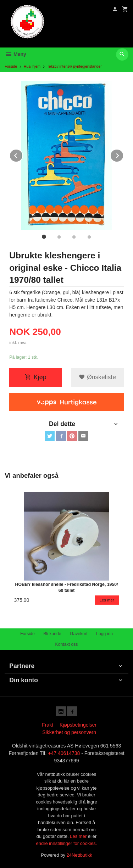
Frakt (48, 725)
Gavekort (79, 634)
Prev (23, 154)
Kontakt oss (66, 644)
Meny (15, 54)
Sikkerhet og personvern (69, 732)
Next (123, 154)
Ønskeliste (97, 377)
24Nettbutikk (79, 855)
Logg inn (104, 634)
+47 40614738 (64, 753)
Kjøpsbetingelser (78, 725)
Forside (11, 66)
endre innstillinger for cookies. (67, 843)
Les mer (79, 836)
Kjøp (36, 377)
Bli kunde (52, 634)
